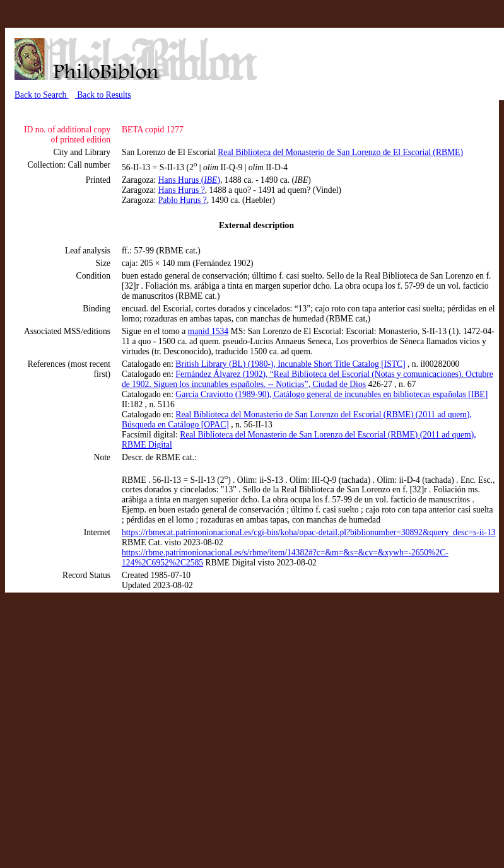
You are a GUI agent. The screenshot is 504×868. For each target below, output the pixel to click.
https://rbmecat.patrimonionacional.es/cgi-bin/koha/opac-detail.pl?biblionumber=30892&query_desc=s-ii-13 (309, 532)
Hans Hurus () (189, 180)
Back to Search (42, 95)
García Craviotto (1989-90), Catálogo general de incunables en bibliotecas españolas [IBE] (331, 394)
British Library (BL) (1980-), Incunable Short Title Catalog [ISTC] (290, 364)
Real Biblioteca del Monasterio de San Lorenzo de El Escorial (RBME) (340, 152)
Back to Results (103, 95)
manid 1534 (208, 331)
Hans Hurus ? (182, 190)
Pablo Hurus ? (183, 200)
